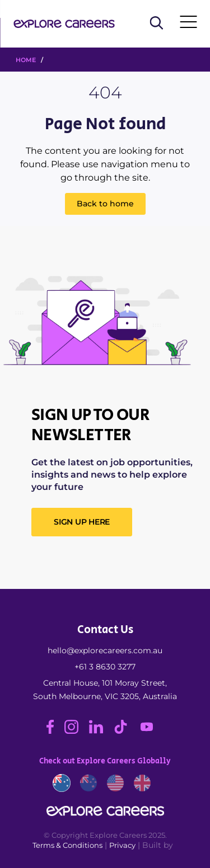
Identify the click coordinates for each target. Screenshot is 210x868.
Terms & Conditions (67, 845)
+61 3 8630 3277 (105, 667)
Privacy (122, 845)
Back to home (105, 204)
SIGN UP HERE (82, 522)
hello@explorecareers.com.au (105, 650)
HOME (26, 60)
